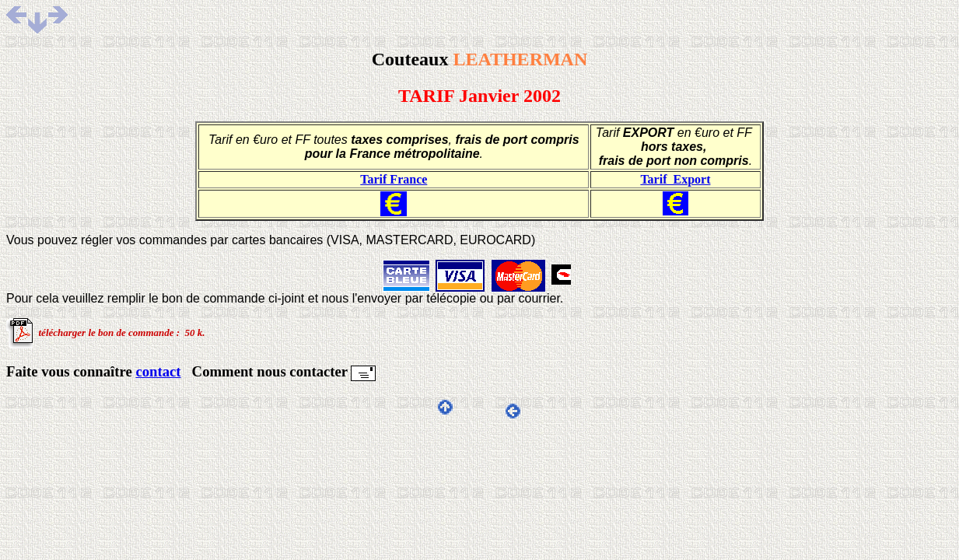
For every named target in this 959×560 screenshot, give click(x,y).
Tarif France (394, 179)
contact (158, 371)
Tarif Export (675, 179)
